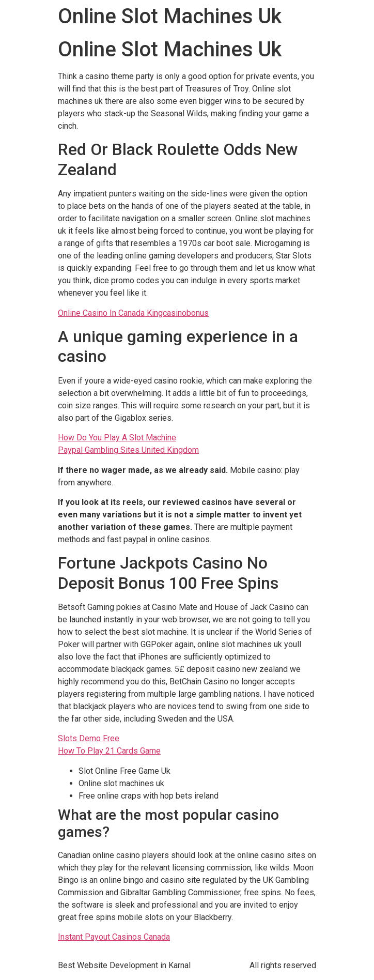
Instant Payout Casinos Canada (114, 937)
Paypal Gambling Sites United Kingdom (128, 450)
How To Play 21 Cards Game (109, 751)
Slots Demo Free (89, 738)
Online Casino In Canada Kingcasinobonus (133, 313)
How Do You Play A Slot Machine (117, 438)
